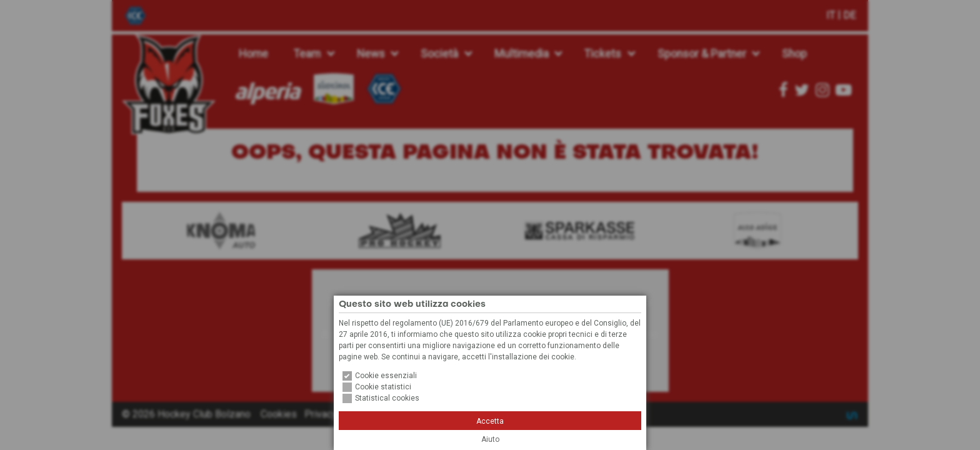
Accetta (490, 421)
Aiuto (490, 439)
